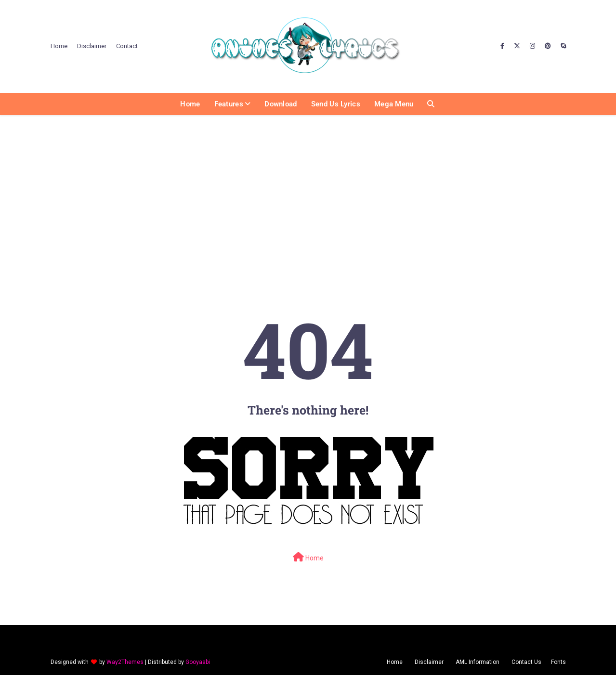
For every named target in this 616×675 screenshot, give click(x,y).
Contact (127, 46)
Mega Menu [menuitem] (394, 104)
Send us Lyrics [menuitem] (336, 104)
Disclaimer (92, 46)
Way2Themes (125, 662)
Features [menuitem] (229, 104)
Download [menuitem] (281, 104)
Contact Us (526, 662)
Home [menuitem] (190, 104)
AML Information (478, 662)
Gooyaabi (198, 662)
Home (59, 46)
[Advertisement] (308, 190)
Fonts (558, 662)
